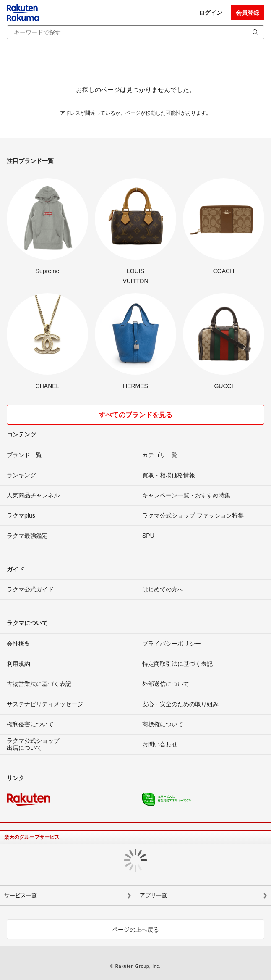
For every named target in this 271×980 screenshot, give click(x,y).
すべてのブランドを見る (135, 415)
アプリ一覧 (153, 895)
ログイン (211, 13)
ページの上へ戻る (135, 930)
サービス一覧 (21, 895)
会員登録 (248, 13)
